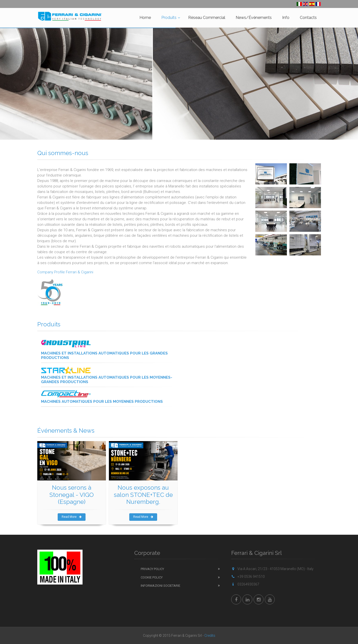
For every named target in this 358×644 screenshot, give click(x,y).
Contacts (308, 18)
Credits (210, 636)
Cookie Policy (152, 577)
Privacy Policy (152, 569)
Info (286, 18)
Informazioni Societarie (160, 586)
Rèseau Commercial (207, 18)
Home (145, 18)
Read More (72, 517)
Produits (169, 18)
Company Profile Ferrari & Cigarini (65, 272)
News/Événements (254, 18)
